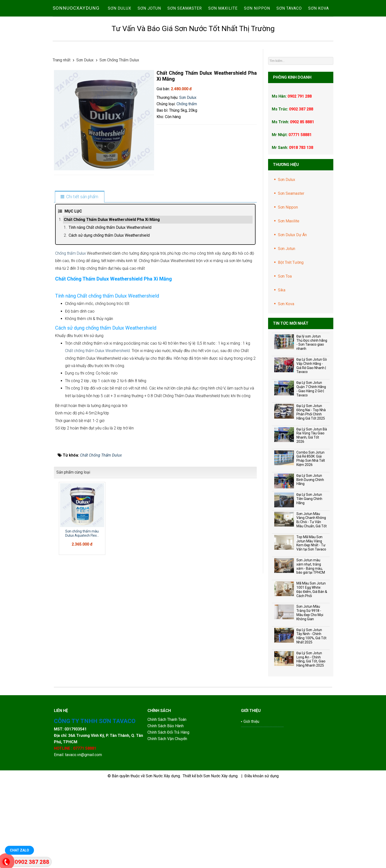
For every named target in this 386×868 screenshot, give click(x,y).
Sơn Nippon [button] (257, 8)
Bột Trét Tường (291, 262)
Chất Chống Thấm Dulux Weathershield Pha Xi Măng (112, 220)
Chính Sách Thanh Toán (167, 796)
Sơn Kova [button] (319, 8)
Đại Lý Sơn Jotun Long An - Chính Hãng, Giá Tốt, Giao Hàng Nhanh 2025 (311, 659)
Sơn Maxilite (289, 221)
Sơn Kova (286, 304)
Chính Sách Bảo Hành (166, 802)
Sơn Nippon (288, 207)
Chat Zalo (19, 850)
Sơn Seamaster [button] (185, 8)
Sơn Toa (285, 276)
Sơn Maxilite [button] (223, 8)
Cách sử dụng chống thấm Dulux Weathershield (109, 235)
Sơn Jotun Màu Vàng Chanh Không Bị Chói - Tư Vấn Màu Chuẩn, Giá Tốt (312, 520)
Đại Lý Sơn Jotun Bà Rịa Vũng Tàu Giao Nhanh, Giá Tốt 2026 (312, 435)
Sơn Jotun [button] (149, 8)
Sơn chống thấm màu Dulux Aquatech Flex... (82, 723)
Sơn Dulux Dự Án (292, 235)
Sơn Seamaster (291, 193)
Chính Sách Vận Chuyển (167, 815)
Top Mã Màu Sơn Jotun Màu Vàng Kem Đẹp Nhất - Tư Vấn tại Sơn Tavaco (311, 543)
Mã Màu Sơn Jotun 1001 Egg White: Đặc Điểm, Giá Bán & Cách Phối (312, 589)
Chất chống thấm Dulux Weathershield (97, 540)
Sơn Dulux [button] (120, 8)
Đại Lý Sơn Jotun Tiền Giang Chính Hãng (309, 499)
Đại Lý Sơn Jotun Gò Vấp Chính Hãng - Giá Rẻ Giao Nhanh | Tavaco (312, 366)
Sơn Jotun (287, 249)
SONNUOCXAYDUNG (76, 8)
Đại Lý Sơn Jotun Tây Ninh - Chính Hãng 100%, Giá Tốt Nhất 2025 (311, 636)
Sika (282, 290)
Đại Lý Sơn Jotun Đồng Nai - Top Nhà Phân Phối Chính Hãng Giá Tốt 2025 (311, 412)
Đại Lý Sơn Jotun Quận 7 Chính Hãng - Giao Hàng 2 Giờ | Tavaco (311, 389)
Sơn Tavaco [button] (289, 8)
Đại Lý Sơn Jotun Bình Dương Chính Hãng (310, 480)
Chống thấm (187, 104)
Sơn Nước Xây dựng (163, 852)
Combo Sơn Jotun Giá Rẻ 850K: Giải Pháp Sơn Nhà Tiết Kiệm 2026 (311, 459)
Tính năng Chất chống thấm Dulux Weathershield (110, 227)
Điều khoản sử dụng (262, 852)
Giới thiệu (251, 798)
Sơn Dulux (188, 97)
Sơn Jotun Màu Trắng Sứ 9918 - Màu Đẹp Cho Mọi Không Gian (310, 613)
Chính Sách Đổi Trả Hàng (169, 809)
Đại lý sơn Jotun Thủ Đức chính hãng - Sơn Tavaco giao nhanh (312, 342)
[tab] (79, 197)
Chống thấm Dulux (71, 253)
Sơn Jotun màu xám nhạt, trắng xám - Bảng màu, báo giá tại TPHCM (311, 566)
